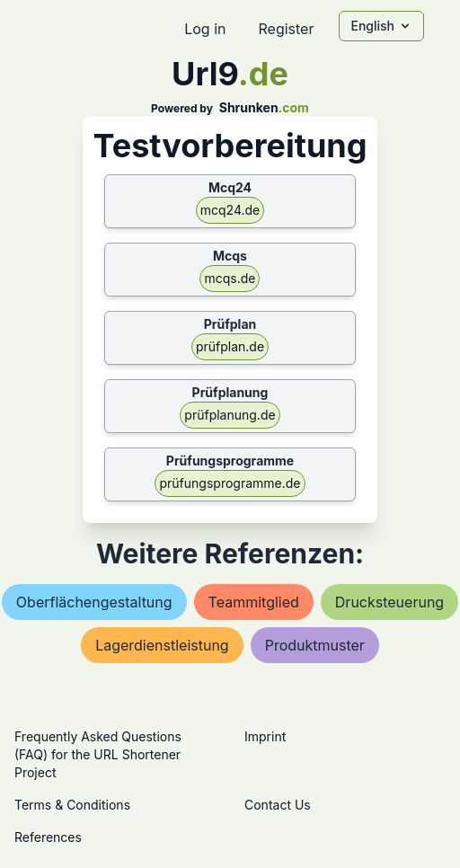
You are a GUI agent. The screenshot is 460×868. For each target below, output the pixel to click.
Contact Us (278, 805)
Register (286, 29)
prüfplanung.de (230, 415)
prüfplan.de (230, 346)
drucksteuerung (389, 602)
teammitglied (254, 602)
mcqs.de (230, 278)
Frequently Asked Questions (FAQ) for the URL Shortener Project (98, 754)
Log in (205, 29)
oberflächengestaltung (94, 602)
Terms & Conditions (72, 805)
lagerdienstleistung (162, 645)
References (48, 837)
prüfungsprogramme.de (230, 483)
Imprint (265, 736)
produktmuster (315, 645)
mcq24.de (230, 210)
